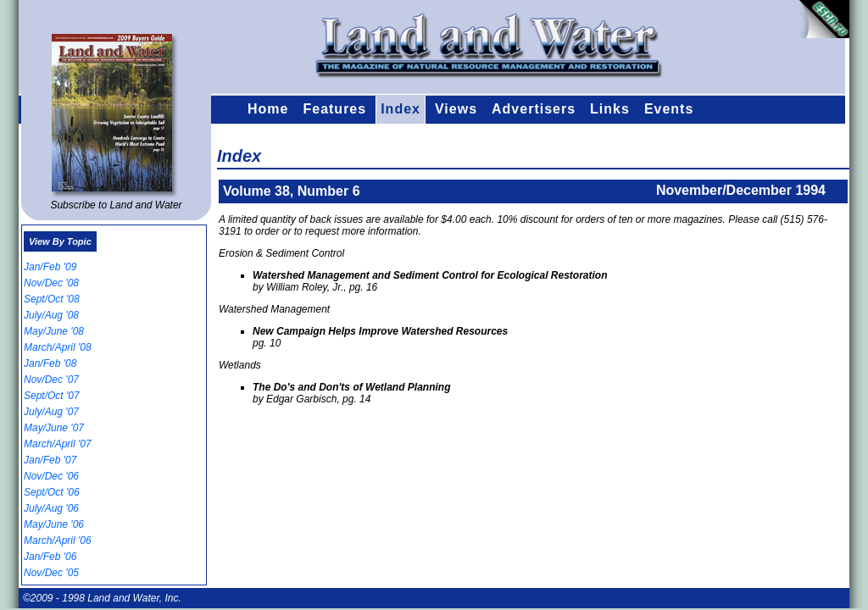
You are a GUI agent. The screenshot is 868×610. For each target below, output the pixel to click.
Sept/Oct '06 (52, 492)
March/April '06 (58, 541)
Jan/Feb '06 (50, 557)
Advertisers (534, 109)
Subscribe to (116, 205)
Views (456, 109)
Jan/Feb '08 (50, 363)
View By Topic (60, 241)
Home (268, 109)
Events (669, 109)
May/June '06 (54, 524)
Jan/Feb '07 (50, 460)
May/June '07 (54, 428)
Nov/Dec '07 (51, 380)
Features (334, 109)
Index (401, 109)
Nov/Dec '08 (51, 283)
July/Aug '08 (51, 315)
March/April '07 (58, 444)
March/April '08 (58, 347)
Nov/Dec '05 (51, 573)
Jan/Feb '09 (50, 267)
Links (610, 109)
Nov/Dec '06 (51, 476)
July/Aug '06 (51, 508)
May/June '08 (54, 331)
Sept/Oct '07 (52, 396)
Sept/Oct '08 (52, 299)
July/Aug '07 (51, 412)
